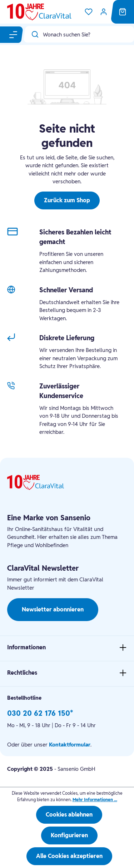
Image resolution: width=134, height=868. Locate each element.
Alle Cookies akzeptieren (69, 856)
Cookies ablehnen (69, 815)
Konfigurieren (69, 835)
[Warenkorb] (123, 12)
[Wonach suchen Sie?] (88, 34)
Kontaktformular (70, 745)
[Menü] (14, 35)
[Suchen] (33, 34)
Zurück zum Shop (67, 200)
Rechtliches (22, 673)
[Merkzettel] (89, 12)
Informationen (26, 647)
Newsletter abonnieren (53, 609)
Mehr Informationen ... (95, 800)
